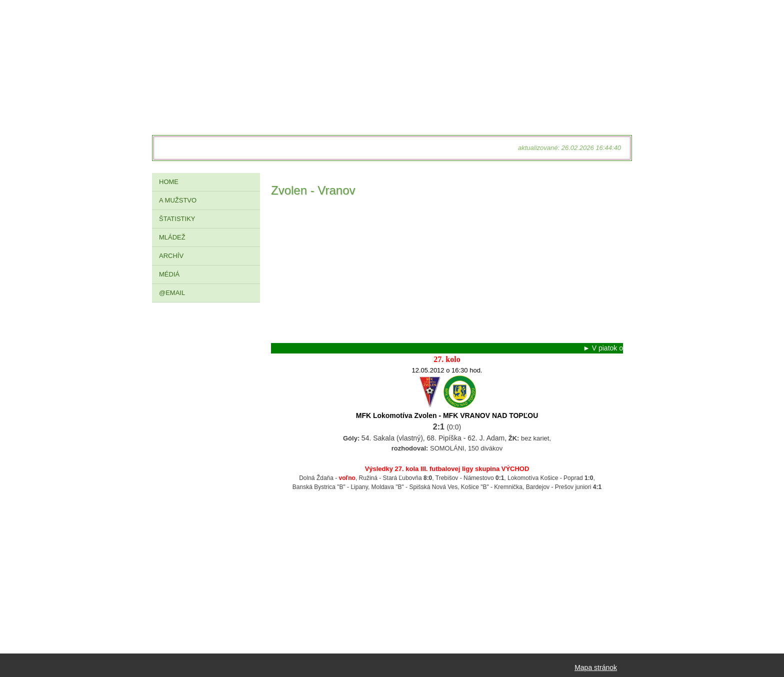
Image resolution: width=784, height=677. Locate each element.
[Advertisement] (447, 273)
